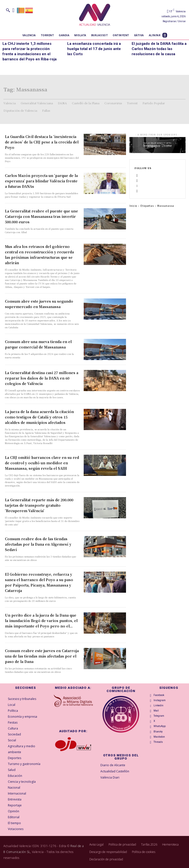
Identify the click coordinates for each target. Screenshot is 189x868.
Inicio (133, 206)
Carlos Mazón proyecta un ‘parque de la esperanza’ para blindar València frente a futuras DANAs (41, 181)
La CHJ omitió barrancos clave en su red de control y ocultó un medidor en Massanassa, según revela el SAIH (42, 463)
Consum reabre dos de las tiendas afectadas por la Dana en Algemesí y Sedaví (38, 544)
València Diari (110, 777)
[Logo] (95, 16)
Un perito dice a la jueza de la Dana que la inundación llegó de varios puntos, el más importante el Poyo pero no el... (41, 621)
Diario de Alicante (113, 765)
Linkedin (158, 705)
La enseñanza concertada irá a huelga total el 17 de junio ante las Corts (94, 49)
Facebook (159, 695)
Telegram (159, 716)
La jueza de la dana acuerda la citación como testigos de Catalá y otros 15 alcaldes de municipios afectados (39, 417)
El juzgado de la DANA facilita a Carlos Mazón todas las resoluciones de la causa (159, 49)
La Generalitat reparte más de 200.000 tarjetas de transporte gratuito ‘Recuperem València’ (39, 505)
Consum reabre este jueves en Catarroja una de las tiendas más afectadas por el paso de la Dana (42, 656)
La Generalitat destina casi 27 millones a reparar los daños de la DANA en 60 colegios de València (42, 378)
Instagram (160, 700)
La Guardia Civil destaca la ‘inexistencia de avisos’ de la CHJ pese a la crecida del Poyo (42, 142)
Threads (158, 742)
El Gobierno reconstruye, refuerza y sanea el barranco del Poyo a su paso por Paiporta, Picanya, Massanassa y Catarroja (39, 582)
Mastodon (159, 737)
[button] (8, 10)
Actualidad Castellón (115, 771)
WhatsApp (160, 726)
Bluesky (158, 732)
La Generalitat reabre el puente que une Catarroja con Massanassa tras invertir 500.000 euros (41, 216)
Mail (156, 711)
